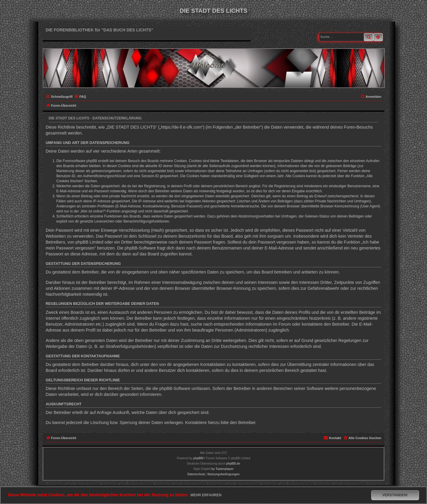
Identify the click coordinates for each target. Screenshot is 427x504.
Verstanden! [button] (395, 495)
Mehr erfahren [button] (206, 495)
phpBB (198, 458)
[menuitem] (80, 97)
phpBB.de (233, 464)
